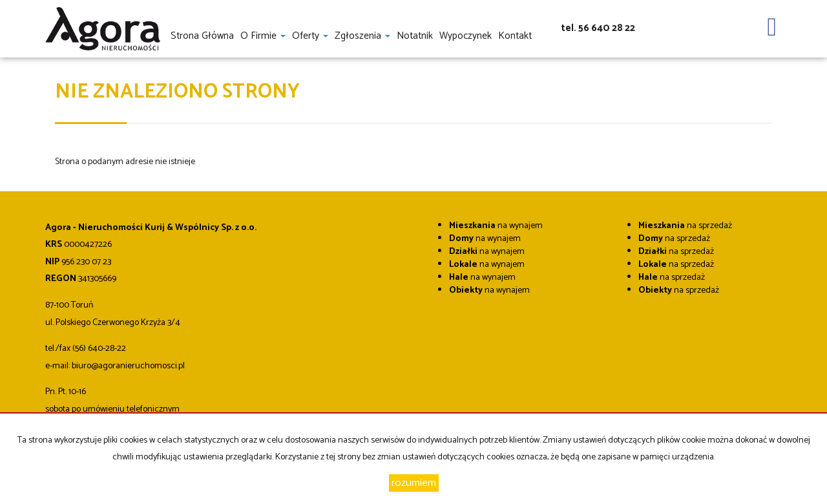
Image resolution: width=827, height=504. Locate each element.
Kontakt (515, 36)
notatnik (415, 36)
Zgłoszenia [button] (362, 36)
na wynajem (496, 226)
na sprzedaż (685, 226)
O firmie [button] (263, 36)
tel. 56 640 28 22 (598, 28)
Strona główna (202, 36)
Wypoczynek (466, 36)
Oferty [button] (310, 36)
